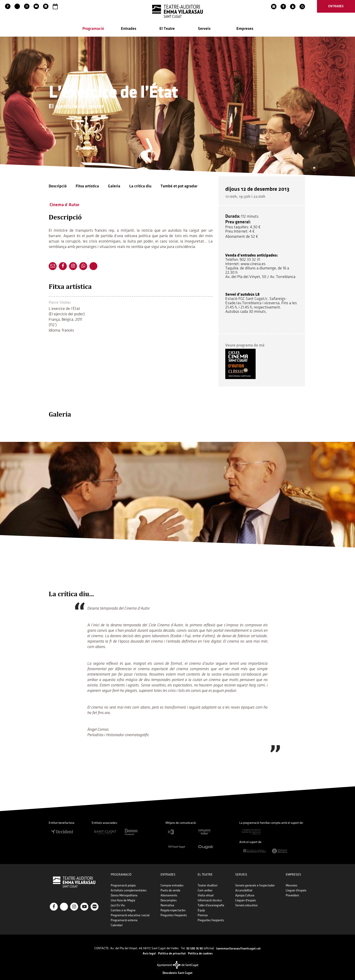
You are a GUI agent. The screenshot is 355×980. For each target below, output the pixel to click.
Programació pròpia (123, 879)
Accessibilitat (244, 884)
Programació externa (124, 913)
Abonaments (169, 889)
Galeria (114, 187)
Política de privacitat (172, 947)
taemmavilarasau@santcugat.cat (238, 942)
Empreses (245, 30)
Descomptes (169, 894)
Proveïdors (292, 889)
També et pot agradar (179, 187)
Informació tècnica (210, 894)
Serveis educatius (246, 899)
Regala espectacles (173, 903)
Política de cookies (200, 947)
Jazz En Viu (118, 899)
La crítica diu (140, 187)
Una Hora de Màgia (123, 894)
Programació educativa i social (130, 908)
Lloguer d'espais (246, 894)
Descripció (58, 187)
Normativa (167, 899)
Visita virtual (206, 889)
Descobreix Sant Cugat (177, 966)
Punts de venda (170, 884)
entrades (336, 6)
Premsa (203, 908)
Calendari (117, 918)
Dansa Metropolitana (124, 889)
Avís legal (149, 947)
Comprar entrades (172, 879)
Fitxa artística (87, 187)
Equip (201, 903)
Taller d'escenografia (211, 899)
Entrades (129, 30)
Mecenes (291, 879)
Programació (93, 30)
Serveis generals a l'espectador (255, 879)
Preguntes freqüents (174, 908)
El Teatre (167, 30)
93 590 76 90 (195, 942)
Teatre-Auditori (207, 879)
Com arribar (205, 884)
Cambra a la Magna (123, 903)
